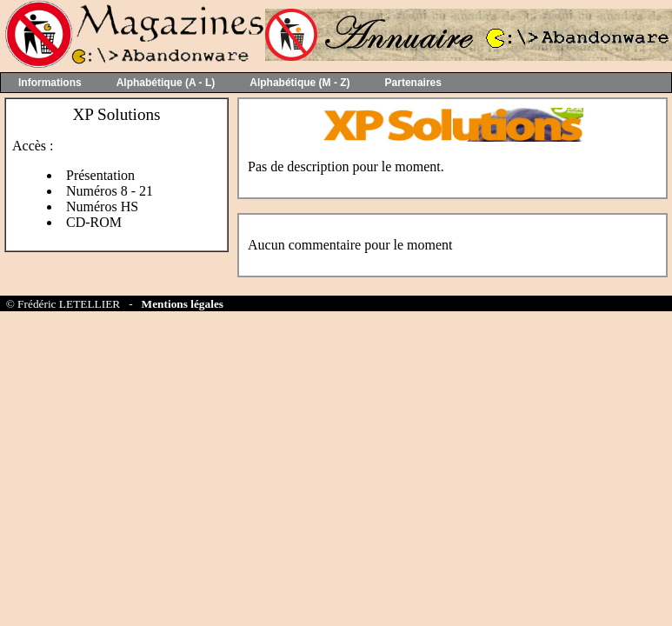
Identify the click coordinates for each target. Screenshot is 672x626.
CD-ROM (94, 222)
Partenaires (413, 83)
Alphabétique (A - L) (166, 83)
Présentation (100, 175)
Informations (50, 83)
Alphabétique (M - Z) (299, 83)
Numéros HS (102, 206)
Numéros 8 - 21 (110, 191)
